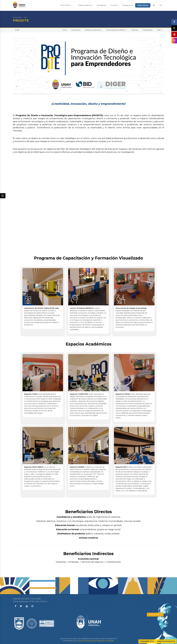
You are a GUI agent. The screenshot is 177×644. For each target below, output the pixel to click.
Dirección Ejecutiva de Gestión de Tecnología (96, 641)
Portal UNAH (66, 5)
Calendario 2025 (147, 641)
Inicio (65, 30)
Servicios (114, 5)
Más (160, 30)
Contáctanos (148, 30)
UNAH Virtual (143, 5)
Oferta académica (85, 5)
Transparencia (128, 5)
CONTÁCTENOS (155, 615)
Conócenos (76, 30)
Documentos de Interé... (117, 30)
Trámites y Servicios (93, 30)
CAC (25, 17)
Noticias (135, 30)
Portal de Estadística (166, 641)
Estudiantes (102, 5)
